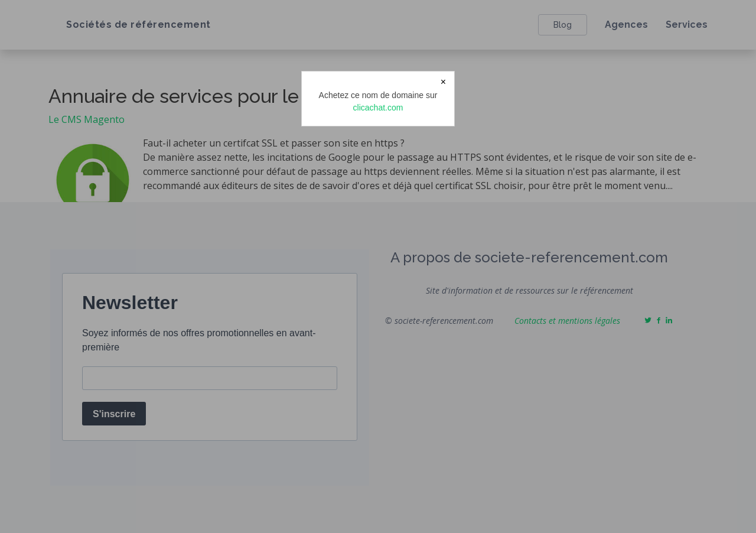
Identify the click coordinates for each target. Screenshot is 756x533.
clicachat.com (378, 108)
